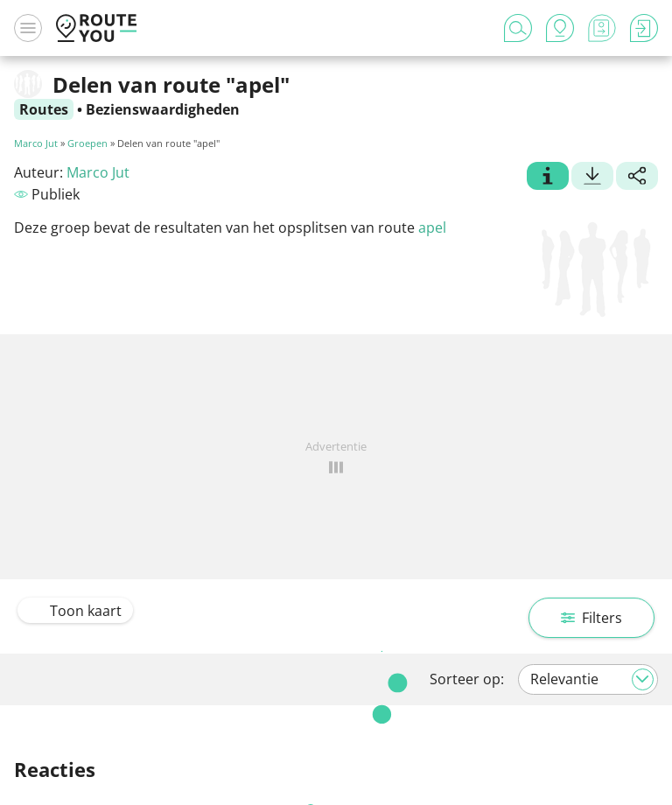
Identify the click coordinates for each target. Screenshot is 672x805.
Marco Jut (36, 143)
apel (432, 227)
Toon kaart (75, 611)
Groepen (87, 143)
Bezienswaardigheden (163, 109)
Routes (44, 109)
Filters (591, 618)
